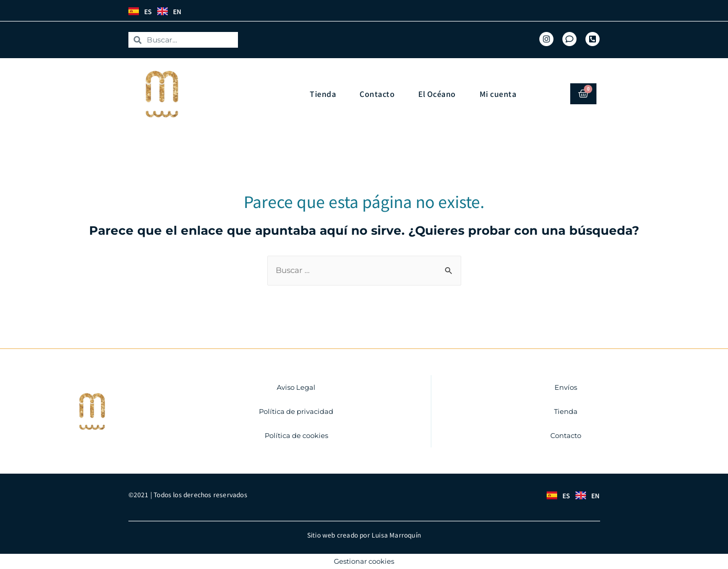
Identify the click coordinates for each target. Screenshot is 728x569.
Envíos (566, 387)
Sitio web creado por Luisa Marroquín (364, 534)
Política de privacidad (296, 411)
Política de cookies (296, 435)
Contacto (377, 93)
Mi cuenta (498, 93)
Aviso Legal (296, 387)
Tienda (323, 93)
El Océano (437, 93)
